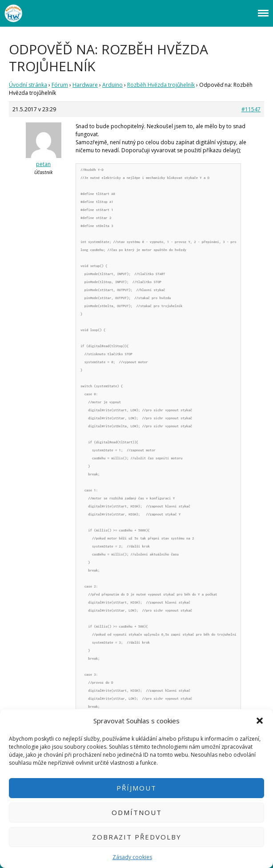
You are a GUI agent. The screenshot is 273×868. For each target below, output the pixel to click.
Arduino (112, 85)
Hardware (85, 85)
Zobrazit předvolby (137, 837)
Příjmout (136, 788)
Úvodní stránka (28, 85)
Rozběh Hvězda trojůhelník (161, 85)
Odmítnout (137, 812)
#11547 (251, 109)
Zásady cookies (132, 857)
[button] (260, 721)
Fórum (60, 85)
